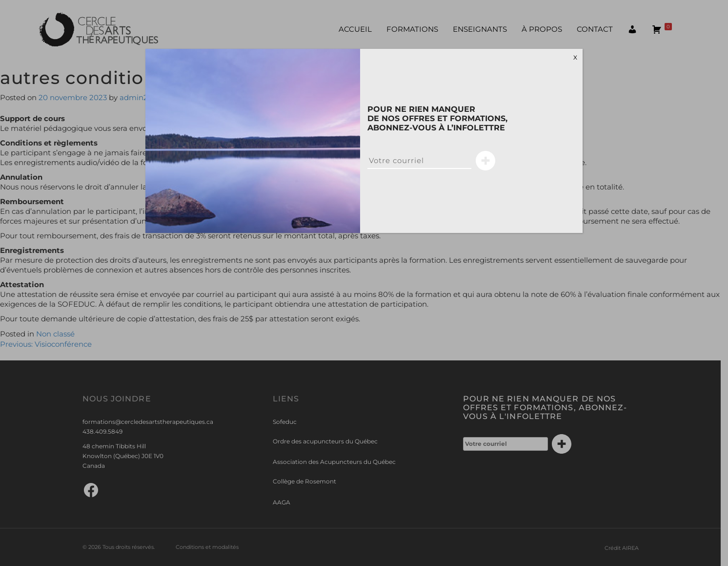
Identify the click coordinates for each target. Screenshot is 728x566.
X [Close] (575, 57)
